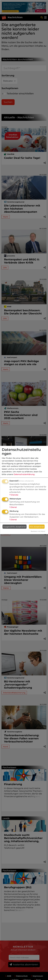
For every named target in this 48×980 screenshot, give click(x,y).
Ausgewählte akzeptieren (15, 527)
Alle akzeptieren (37, 527)
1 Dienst (13, 507)
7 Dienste (14, 495)
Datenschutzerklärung (24, 474)
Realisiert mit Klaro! (38, 531)
